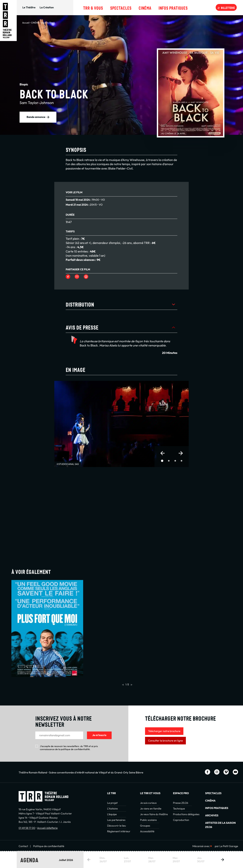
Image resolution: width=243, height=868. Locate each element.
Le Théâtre (29, 7)
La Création (47, 7)
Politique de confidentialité (49, 846)
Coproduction (181, 820)
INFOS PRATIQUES (217, 808)
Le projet (112, 803)
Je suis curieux (148, 803)
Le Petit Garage (229, 846)
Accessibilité (147, 831)
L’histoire (112, 809)
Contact (23, 846)
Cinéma (145, 7)
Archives (212, 815)
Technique (179, 809)
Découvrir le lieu (116, 826)
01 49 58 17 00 (27, 828)
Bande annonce (36, 117)
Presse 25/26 (181, 803)
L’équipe (112, 814)
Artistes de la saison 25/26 (221, 825)
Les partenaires (116, 820)
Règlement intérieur (119, 831)
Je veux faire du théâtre (154, 814)
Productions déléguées (186, 814)
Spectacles (121, 7)
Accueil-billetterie (47, 828)
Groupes (145, 826)
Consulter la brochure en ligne (165, 741)
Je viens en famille (151, 809)
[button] (163, 453)
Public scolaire (148, 820)
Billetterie (228, 7)
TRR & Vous (93, 7)
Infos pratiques (173, 7)
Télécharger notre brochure (164, 731)
